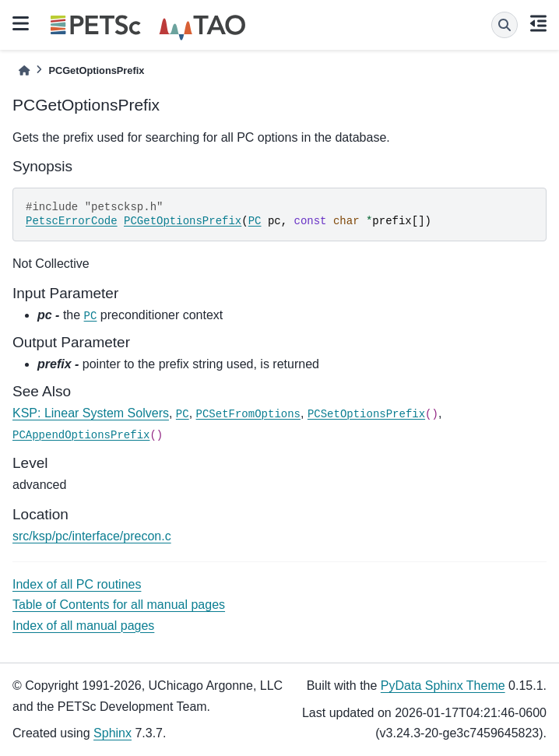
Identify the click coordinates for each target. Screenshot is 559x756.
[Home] (24, 70)
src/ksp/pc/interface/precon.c (92, 536)
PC (255, 221)
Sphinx (113, 733)
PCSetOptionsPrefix (366, 414)
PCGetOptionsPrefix (183, 221)
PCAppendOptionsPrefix (81, 435)
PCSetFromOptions (248, 414)
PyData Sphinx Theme (443, 686)
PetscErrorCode (72, 221)
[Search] (505, 25)
